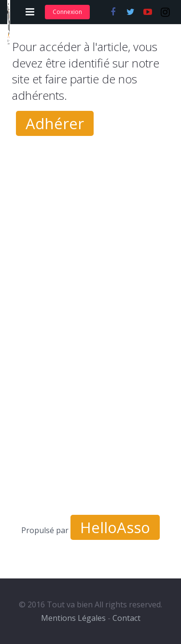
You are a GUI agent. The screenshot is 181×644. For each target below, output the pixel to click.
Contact (126, 618)
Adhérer (55, 123)
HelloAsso (115, 527)
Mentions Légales (73, 618)
